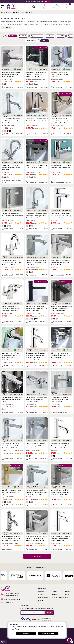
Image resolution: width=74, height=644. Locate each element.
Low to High (61, 36)
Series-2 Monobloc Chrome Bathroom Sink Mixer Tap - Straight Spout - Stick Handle (36, 538)
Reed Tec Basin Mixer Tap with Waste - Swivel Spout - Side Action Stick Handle (37, 216)
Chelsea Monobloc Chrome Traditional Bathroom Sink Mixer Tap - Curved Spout (11, 538)
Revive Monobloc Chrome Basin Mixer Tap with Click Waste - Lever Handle (11, 309)
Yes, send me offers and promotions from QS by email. (38, 608)
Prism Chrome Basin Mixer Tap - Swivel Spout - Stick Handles (37, 120)
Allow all (26, 633)
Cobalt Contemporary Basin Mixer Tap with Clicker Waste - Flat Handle (11, 74)
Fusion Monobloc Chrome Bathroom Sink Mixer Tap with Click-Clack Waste (37, 355)
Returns (68, 597)
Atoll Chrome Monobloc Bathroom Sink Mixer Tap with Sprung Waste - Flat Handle (60, 492)
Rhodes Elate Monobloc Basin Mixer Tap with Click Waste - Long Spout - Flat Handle (36, 492)
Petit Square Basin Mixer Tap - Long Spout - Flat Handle (37, 166)
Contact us (69, 592)
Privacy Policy (56, 594)
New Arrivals (50, 36)
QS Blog (41, 594)
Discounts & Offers (44, 597)
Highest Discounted (37, 36)
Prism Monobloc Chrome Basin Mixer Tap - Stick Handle (61, 166)
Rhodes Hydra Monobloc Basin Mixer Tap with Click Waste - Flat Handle (36, 262)
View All (45, 41)
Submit (49, 612)
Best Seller (12, 36)
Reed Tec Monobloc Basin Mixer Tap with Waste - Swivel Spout (11, 167)
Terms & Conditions (58, 597)
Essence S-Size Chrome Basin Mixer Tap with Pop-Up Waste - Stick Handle (60, 538)
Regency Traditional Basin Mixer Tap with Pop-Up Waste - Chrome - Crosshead (37, 399)
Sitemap (41, 600)
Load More (37, 556)
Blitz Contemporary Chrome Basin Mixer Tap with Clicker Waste (60, 74)
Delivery (54, 592)
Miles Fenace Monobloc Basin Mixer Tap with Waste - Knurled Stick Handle (36, 74)
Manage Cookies (48, 633)
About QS (41, 592)
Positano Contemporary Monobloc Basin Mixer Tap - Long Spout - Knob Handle (37, 309)
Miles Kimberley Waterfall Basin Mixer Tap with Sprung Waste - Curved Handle (61, 309)
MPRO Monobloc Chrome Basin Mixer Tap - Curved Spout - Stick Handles (12, 262)
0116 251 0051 (7, 603)
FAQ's (67, 594)
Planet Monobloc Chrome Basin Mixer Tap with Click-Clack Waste (60, 399)
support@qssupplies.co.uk (11, 599)
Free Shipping (23, 36)
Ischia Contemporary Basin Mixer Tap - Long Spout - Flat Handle (11, 492)
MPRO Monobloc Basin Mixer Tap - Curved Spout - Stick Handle (12, 121)
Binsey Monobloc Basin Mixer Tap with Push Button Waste (12, 215)
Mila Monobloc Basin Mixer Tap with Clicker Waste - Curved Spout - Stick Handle (60, 446)
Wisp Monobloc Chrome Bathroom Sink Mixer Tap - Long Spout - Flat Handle (12, 446)
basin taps (47, 24)
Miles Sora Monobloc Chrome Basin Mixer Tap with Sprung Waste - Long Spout (60, 121)
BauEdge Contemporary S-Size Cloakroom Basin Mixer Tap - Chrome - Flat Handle (61, 216)
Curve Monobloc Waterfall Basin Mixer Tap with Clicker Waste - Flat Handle (36, 446)
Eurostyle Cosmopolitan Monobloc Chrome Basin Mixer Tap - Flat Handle (60, 262)
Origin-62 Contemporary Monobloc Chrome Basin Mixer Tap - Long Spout (60, 355)
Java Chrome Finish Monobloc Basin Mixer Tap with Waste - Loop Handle (11, 355)
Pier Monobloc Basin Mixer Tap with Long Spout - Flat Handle (12, 399)
